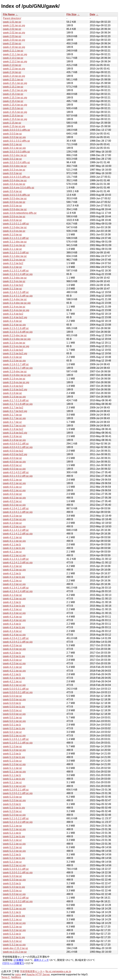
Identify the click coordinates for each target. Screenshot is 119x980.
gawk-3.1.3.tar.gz (12, 289)
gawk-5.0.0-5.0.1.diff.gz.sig (18, 692)
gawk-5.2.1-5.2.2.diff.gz (16, 818)
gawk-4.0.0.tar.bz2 (13, 451)
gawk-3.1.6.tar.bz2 (13, 386)
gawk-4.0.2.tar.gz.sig (14, 498)
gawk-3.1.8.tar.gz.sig (14, 440)
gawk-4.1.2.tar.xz (12, 581)
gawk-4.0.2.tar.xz (12, 501)
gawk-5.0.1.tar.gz (12, 718)
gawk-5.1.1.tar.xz (12, 782)
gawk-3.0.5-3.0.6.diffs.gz (16, 195)
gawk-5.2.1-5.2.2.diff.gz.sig (18, 822)
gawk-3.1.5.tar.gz (12, 357)
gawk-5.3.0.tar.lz (12, 883)
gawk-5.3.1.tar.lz (12, 912)
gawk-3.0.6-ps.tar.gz (14, 216)
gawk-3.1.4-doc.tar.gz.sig (17, 303)
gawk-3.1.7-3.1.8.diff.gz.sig (18, 404)
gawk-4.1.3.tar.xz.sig (14, 613)
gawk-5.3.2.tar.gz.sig (14, 930)
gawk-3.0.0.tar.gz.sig (14, 137)
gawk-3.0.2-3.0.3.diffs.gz (16, 152)
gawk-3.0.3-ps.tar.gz (14, 170)
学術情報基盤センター (32, 971)
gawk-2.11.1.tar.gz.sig (15, 54)
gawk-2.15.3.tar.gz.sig (15, 98)
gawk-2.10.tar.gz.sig (14, 47)
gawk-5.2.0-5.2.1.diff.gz (16, 790)
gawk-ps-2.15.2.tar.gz (15, 952)
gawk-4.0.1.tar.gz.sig (14, 483)
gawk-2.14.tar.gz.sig (14, 76)
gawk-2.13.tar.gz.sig (14, 69)
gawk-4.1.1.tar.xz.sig (14, 555)
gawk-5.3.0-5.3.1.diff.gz (16, 869)
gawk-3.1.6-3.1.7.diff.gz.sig (18, 368)
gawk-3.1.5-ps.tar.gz (14, 343)
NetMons (16, 977)
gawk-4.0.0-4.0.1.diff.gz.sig (18, 447)
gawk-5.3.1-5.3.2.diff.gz (16, 898)
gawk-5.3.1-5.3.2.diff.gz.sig (18, 901)
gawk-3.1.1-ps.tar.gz (14, 245)
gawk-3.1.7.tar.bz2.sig (15, 411)
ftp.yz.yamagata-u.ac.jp (58, 971)
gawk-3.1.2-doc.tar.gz (15, 256)
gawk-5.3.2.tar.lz (12, 934)
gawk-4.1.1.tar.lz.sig (14, 548)
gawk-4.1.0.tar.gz (12, 516)
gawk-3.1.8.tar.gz (12, 436)
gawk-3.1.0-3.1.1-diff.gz (16, 224)
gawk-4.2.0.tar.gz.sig (14, 649)
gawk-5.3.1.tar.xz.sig (14, 923)
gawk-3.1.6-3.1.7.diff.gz (16, 364)
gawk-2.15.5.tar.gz (13, 108)
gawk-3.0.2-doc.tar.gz (15, 155)
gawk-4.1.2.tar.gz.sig (14, 570)
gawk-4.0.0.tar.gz (12, 458)
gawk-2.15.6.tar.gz (13, 116)
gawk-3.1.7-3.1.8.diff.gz (16, 400)
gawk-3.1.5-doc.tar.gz (15, 335)
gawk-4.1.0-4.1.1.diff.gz (16, 508)
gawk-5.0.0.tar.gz (12, 696)
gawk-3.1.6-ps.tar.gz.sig (16, 382)
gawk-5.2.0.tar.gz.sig (14, 800)
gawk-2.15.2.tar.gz (13, 87)
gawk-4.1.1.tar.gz (12, 537)
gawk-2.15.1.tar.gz (13, 80)
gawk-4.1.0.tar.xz (12, 523)
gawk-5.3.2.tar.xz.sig (14, 945)
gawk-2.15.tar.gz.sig (14, 126)
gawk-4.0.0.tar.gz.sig (14, 462)
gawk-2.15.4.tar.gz (13, 101)
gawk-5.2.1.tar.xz (12, 840)
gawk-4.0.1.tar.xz (12, 487)
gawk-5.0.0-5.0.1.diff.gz (16, 689)
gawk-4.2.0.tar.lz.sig (14, 656)
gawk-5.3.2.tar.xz (12, 941)
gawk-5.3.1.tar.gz (12, 905)
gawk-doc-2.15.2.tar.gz (15, 948)
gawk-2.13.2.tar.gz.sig (15, 61)
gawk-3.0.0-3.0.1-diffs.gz (17, 130)
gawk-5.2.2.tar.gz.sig (14, 851)
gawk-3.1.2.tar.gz (12, 267)
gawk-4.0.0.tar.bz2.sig (15, 454)
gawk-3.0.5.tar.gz (12, 206)
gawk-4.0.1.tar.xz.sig (14, 490)
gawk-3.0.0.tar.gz (12, 134)
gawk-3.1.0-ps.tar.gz (14, 231)
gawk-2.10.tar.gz (12, 43)
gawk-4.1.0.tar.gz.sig (14, 519)
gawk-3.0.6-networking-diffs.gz (20, 213)
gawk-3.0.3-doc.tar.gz (15, 166)
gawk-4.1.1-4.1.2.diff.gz (16, 530)
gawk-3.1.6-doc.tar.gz (15, 371)
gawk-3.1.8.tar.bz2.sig (15, 433)
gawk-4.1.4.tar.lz (12, 624)
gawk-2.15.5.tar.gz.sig (15, 112)
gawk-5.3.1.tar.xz (12, 919)
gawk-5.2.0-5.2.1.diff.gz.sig (18, 793)
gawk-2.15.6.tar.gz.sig (15, 119)
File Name (9, 14)
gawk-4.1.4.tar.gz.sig (14, 620)
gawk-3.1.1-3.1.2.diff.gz (16, 238)
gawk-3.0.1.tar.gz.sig (14, 148)
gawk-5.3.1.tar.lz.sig (14, 916)
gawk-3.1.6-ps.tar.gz (14, 379)
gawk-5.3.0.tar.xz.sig (14, 894)
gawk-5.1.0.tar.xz (12, 761)
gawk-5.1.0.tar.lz (12, 754)
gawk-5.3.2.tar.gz (12, 927)
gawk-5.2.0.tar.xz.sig (14, 815)
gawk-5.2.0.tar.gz (12, 797)
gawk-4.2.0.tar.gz (12, 645)
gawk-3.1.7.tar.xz (12, 422)
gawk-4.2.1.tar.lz (12, 674)
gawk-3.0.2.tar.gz (12, 159)
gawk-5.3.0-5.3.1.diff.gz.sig (18, 873)
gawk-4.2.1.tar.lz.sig (14, 678)
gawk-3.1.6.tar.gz (12, 393)
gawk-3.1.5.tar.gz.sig (14, 361)
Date (92, 14)
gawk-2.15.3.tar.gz (13, 94)
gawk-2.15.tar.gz (12, 123)
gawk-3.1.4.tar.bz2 (13, 314)
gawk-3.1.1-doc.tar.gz (15, 242)
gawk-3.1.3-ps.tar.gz (14, 281)
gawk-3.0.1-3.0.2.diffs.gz (16, 141)
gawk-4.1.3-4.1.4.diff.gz (16, 588)
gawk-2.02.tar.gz (12, 29)
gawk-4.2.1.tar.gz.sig (14, 671)
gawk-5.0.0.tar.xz (12, 710)
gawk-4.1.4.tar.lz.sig (14, 627)
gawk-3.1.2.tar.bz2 (13, 263)
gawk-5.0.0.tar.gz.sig (14, 699)
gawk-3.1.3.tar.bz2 (13, 285)
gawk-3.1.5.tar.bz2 (13, 350)
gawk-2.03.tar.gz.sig (14, 40)
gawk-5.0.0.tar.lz (12, 703)
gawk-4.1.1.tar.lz (12, 544)
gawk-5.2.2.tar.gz (12, 847)
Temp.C (6, 977)
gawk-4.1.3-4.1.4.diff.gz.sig (18, 591)
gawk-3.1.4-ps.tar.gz (14, 307)
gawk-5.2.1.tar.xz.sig (14, 844)
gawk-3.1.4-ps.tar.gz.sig (16, 310)
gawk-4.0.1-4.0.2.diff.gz (16, 472)
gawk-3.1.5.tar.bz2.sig (15, 353)
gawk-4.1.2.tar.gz (12, 566)
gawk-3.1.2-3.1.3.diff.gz (16, 253)
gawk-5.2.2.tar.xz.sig (14, 865)
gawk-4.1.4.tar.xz (12, 631)
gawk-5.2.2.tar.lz (12, 854)
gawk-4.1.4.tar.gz (12, 617)
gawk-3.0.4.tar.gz (12, 191)
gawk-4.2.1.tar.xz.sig (14, 685)
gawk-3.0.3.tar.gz (12, 173)
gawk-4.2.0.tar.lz (12, 653)
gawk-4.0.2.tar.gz (12, 494)
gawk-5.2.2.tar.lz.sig (14, 858)
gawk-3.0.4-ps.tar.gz (14, 184)
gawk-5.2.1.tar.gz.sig (14, 829)
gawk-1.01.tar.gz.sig (14, 25)
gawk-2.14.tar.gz (12, 72)
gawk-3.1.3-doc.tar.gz (15, 278)
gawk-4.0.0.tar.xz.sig (14, 469)
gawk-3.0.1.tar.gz (12, 144)
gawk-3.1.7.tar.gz (12, 415)
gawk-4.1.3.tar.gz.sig (14, 599)
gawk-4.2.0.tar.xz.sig (14, 663)
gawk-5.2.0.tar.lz (12, 804)
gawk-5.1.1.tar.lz (12, 775)
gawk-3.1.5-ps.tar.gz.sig (16, 346)
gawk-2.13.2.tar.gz (13, 58)
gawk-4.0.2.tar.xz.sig (14, 505)
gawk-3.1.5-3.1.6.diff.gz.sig (18, 332)
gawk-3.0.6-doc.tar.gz (15, 209)
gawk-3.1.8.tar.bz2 (13, 429)
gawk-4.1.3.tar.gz (12, 595)
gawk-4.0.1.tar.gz (12, 480)
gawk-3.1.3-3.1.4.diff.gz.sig (18, 274)
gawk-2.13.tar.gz (12, 65)
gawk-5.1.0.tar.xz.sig (14, 764)
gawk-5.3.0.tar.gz (12, 876)
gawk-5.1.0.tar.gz (12, 746)
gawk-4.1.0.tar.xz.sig (14, 526)
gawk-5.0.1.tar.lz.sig (14, 728)
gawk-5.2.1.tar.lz (12, 833)
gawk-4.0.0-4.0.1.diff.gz (16, 444)
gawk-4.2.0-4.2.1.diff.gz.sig (18, 642)
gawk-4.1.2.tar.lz (12, 573)
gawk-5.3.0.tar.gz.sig (14, 880)
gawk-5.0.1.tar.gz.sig (14, 721)
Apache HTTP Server (38, 974)
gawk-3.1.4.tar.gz (12, 321)
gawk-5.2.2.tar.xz (12, 862)
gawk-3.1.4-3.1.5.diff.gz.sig (18, 296)
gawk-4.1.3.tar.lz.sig (14, 606)
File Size (71, 14)
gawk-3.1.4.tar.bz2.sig (15, 317)
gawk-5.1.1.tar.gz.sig (14, 772)
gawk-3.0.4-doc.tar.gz (15, 180)
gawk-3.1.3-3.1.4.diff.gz (16, 271)
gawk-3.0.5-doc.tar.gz (15, 198)
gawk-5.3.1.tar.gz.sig (14, 909)
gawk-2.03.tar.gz (12, 36)
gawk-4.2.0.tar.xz (12, 660)
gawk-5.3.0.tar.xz (12, 891)
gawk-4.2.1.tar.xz (12, 681)
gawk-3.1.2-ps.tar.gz (14, 260)
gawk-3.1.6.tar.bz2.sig (15, 389)
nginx (18, 974)
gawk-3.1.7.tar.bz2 (13, 408)
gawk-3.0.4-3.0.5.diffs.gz (16, 177)
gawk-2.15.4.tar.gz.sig (15, 105)
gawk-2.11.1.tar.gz (13, 51)
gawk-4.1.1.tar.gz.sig (14, 541)
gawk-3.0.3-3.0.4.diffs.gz (16, 162)
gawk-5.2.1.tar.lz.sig (14, 836)
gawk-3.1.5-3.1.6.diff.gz (16, 328)
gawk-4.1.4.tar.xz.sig (14, 635)
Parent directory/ (12, 18)
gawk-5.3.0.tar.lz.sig (14, 887)
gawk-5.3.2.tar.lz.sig (14, 937)
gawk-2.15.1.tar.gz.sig (15, 83)
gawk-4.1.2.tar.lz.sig (14, 577)
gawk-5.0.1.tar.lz (12, 725)
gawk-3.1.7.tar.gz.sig (14, 418)
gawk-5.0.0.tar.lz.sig (14, 707)
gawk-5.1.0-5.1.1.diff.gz (16, 739)
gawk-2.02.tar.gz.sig (14, 33)
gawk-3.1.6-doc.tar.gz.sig (17, 375)
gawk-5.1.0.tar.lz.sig (14, 757)
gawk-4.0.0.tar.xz (12, 465)
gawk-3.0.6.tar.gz (12, 220)
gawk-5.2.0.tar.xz (12, 811)
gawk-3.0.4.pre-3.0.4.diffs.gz (19, 188)
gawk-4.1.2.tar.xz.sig (14, 584)
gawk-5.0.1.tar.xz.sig (14, 736)
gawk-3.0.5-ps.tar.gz (14, 202)
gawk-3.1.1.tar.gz (12, 249)
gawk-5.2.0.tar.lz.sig (14, 808)
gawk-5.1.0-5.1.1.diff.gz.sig (18, 743)
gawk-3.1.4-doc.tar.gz (15, 299)
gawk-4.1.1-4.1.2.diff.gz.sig (18, 534)
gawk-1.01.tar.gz (12, 22)
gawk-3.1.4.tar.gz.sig (14, 325)
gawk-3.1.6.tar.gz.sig (14, 397)
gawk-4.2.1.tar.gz (12, 667)
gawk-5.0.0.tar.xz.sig (14, 714)
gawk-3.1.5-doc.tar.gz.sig (17, 339)
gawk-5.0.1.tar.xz (12, 732)
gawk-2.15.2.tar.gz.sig (15, 90)
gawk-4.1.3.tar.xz (12, 609)
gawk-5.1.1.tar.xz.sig (14, 786)
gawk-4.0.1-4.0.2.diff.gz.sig (18, 476)
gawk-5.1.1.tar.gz (12, 768)
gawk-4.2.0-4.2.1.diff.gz (16, 638)
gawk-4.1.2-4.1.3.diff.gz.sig (18, 563)
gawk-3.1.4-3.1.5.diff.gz (16, 292)
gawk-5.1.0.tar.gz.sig (14, 750)
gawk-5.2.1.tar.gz (12, 826)
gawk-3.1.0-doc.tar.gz (15, 227)
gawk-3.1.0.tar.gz (12, 235)
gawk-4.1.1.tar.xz (12, 552)
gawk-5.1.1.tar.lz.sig (14, 779)
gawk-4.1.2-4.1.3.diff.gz (16, 559)
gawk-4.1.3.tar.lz (12, 602)
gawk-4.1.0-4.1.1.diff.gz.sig (18, 512)
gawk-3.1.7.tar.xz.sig (14, 426)
